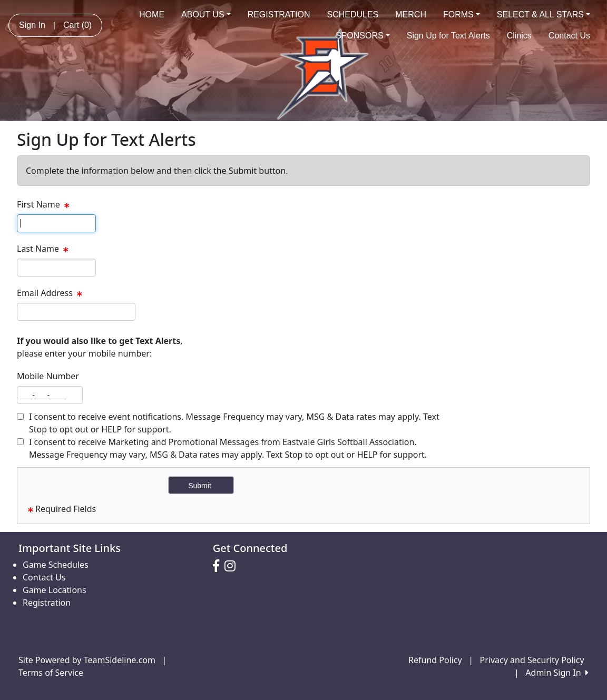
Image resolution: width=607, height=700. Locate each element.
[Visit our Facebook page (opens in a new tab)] (219, 566)
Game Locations (55, 590)
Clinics (519, 36)
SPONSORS (363, 36)
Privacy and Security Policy (532, 660)
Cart (77, 25)
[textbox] (56, 223)
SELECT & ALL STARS (544, 14)
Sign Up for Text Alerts (448, 36)
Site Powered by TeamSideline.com (87, 660)
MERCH (411, 14)
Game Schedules (56, 565)
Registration (47, 603)
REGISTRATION (279, 14)
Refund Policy (435, 660)
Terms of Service (51, 673)
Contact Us (569, 36)
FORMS (462, 14)
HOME (152, 14)
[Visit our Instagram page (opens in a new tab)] (233, 566)
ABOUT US (206, 14)
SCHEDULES (353, 14)
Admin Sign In (557, 673)
